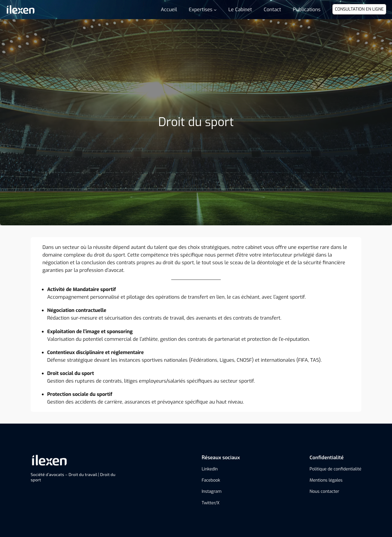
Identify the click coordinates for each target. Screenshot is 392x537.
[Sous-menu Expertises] (203, 9)
